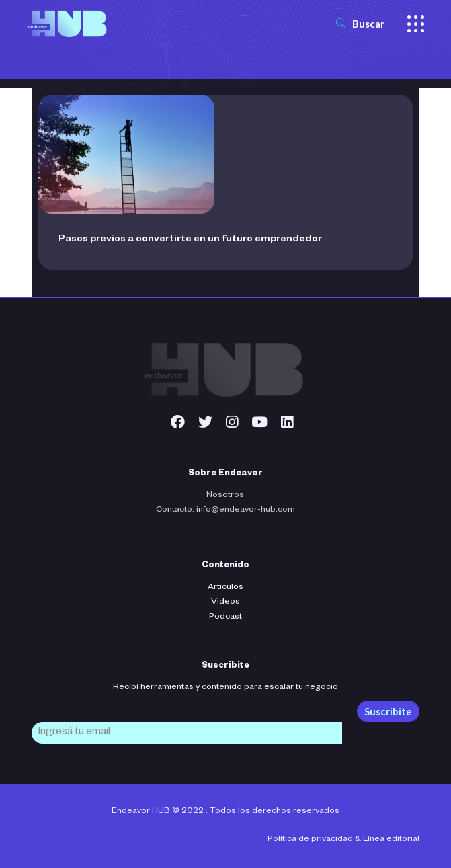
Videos (225, 602)
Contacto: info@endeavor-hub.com (225, 510)
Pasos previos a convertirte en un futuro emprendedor (190, 240)
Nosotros (225, 496)
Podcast (225, 617)
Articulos (225, 588)
